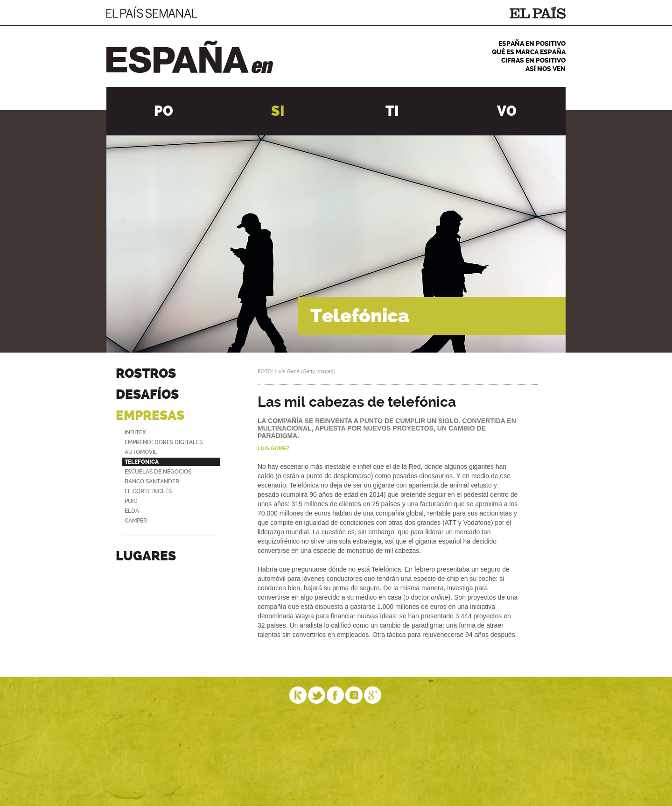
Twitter (317, 695)
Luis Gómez (273, 448)
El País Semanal (152, 12)
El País (538, 13)
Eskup (298, 695)
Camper (136, 521)
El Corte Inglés (148, 491)
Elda (132, 511)
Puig (131, 501)
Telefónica (142, 462)
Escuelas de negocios (158, 472)
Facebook (336, 695)
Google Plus (373, 695)
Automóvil (141, 452)
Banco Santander (152, 481)
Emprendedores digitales (164, 442)
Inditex (135, 432)
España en (190, 57)
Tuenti (354, 695)
